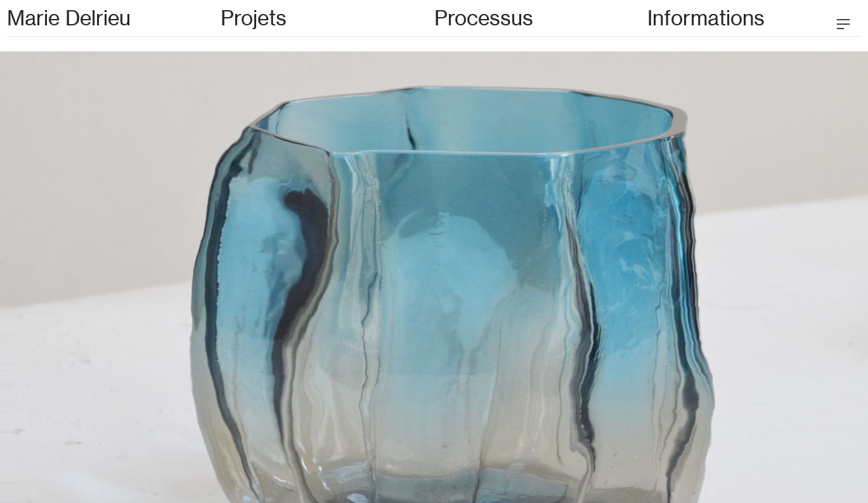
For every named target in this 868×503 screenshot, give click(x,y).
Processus (484, 18)
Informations (706, 18)
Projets (254, 18)
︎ (843, 24)
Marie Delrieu (69, 18)
